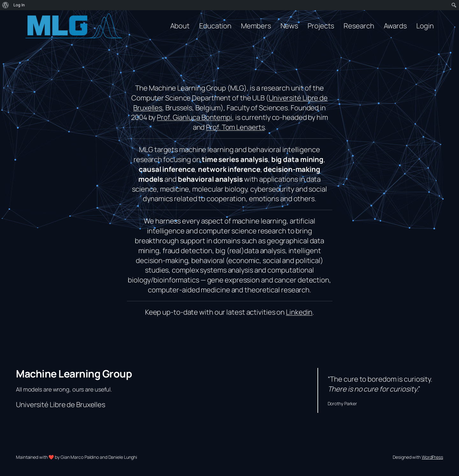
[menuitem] (6, 5)
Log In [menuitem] (19, 5)
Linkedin (299, 312)
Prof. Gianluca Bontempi (194, 117)
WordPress (432, 457)
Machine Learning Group (74, 374)
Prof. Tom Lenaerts (235, 127)
